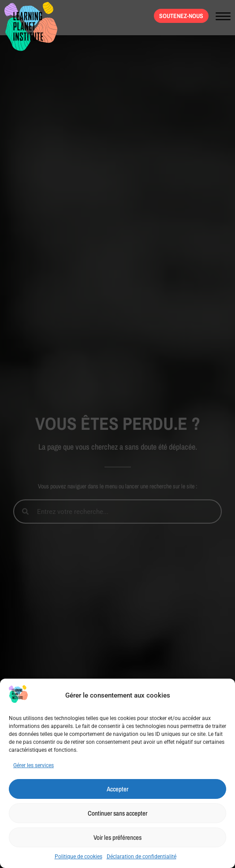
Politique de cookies (78, 857)
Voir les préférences (117, 837)
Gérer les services (34, 765)
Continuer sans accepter (117, 813)
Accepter (117, 789)
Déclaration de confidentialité (142, 857)
